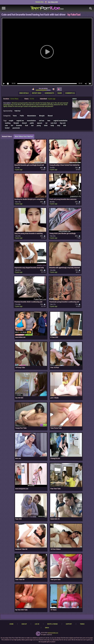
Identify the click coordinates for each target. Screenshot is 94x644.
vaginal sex (20, 121)
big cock (63, 123)
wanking (8, 123)
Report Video (37, 93)
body (52, 126)
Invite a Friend (52, 624)
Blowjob (42, 116)
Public (22, 116)
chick (46, 126)
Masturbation (32, 116)
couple (11, 121)
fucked (7, 128)
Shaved (50, 116)
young (39, 126)
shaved (24, 123)
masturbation (31, 121)
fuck (27, 126)
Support (69, 624)
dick (65, 126)
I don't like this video (53, 89)
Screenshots (49, 93)
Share (60, 93)
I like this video (33, 89)
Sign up (24, 624)
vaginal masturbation (60, 121)
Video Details (24, 93)
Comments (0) (70, 93)
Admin (74, 99)
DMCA (47, 628)
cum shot (54, 123)
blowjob (16, 123)
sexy (59, 126)
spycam (40, 123)
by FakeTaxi (74, 15)
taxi (32, 126)
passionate (16, 128)
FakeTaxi (18, 111)
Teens (15, 116)
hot (12, 126)
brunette (19, 126)
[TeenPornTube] (47, 8)
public (32, 123)
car (46, 123)
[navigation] (4, 8)
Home (11, 624)
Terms (82, 624)
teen (49, 121)
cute (6, 126)
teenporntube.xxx (53, 633)
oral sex (42, 121)
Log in (37, 624)
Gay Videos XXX (51, 2)
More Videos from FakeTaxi (24, 137)
